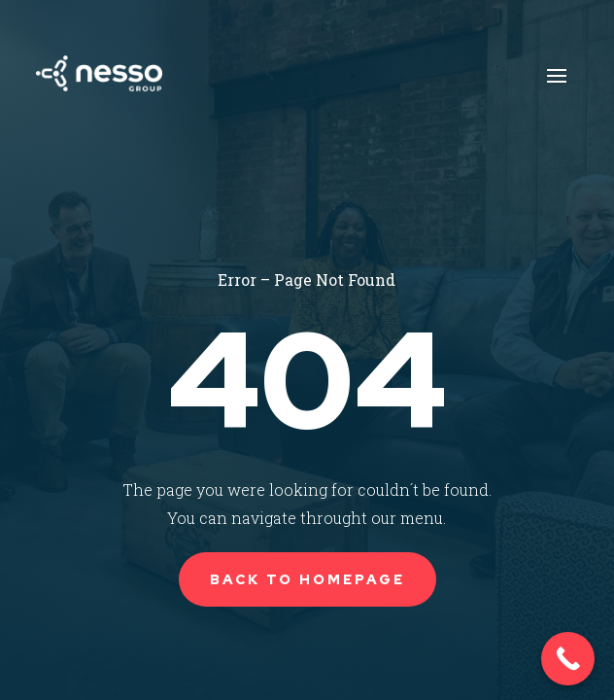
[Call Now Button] (568, 659)
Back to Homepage (307, 579)
